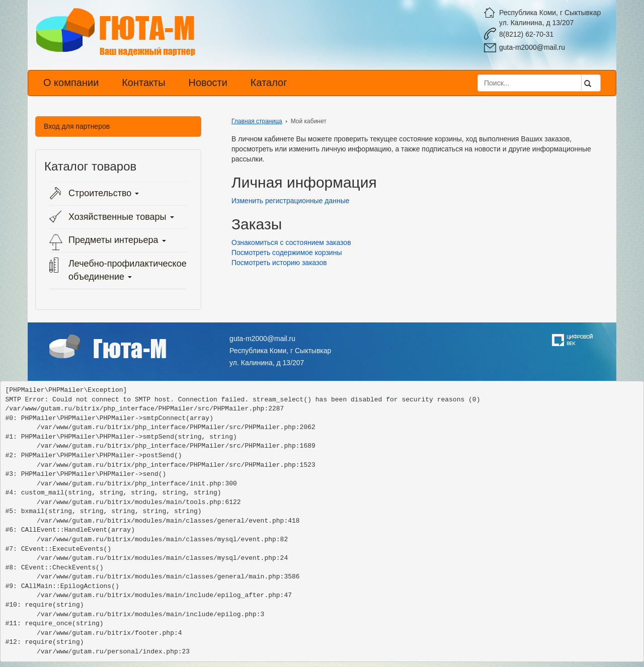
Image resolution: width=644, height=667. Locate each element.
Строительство (104, 193)
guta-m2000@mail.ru (532, 47)
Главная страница (257, 121)
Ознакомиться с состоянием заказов (291, 242)
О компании (71, 82)
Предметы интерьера (117, 240)
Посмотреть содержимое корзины (287, 253)
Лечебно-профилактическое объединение (128, 270)
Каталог (269, 82)
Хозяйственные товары (121, 217)
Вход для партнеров (77, 126)
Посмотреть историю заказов (279, 263)
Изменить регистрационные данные (291, 201)
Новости (208, 82)
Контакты (143, 82)
